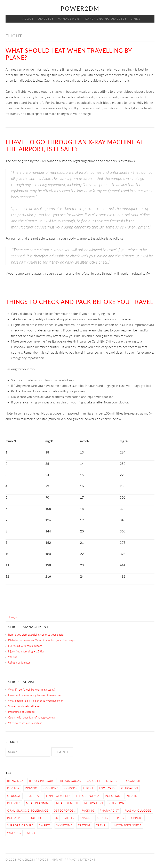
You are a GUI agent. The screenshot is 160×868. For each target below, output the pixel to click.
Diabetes (46, 19)
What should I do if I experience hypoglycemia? (36, 701)
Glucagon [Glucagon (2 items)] (130, 788)
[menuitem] (14, 617)
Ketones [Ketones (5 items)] (14, 803)
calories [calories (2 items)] (94, 781)
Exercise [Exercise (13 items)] (71, 788)
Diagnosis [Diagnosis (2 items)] (133, 781)
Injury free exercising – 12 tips (26, 651)
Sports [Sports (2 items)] (103, 818)
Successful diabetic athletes (24, 706)
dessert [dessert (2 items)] (113, 781)
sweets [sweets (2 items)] (45, 825)
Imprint (57, 860)
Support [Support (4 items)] (136, 818)
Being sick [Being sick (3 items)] (15, 781)
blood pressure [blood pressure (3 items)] (42, 781)
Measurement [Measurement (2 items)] (67, 803)
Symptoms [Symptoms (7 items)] (64, 825)
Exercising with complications (25, 646)
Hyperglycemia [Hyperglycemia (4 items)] (58, 796)
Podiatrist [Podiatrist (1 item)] (16, 818)
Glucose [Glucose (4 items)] (14, 796)
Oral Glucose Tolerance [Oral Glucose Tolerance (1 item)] (28, 811)
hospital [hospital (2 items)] (34, 796)
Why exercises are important (25, 723)
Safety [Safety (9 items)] (69, 818)
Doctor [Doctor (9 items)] (13, 788)
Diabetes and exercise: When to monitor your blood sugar (42, 640)
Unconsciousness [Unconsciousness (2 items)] (127, 825)
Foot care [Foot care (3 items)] (107, 788)
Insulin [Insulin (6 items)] (132, 796)
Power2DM (80, 8)
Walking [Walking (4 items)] (14, 833)
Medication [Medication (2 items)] (94, 803)
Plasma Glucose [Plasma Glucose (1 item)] (138, 811)
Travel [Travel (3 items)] (102, 825)
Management (70, 19)
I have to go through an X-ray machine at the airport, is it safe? (75, 145)
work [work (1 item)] (31, 833)
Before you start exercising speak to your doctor (36, 635)
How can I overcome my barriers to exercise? (35, 695)
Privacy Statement (80, 860)
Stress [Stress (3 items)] (119, 818)
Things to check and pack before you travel (79, 302)
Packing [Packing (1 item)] (88, 811)
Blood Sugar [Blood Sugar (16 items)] (71, 781)
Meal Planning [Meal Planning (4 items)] (38, 803)
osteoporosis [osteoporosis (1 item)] (65, 811)
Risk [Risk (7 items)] (55, 818)
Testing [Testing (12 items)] (84, 825)
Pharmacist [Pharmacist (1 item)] (109, 811)
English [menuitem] (14, 617)
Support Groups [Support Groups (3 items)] (20, 825)
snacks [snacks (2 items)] (86, 818)
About (28, 19)
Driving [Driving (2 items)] (31, 788)
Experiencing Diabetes (106, 19)
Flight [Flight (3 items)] (88, 788)
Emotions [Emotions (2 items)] (51, 788)
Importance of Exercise (21, 712)
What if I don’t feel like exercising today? (32, 690)
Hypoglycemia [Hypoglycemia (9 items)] (88, 796)
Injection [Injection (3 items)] (113, 796)
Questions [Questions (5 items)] (38, 818)
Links (135, 19)
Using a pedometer (19, 662)
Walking (13, 657)
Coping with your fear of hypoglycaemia (31, 717)
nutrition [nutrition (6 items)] (117, 803)
